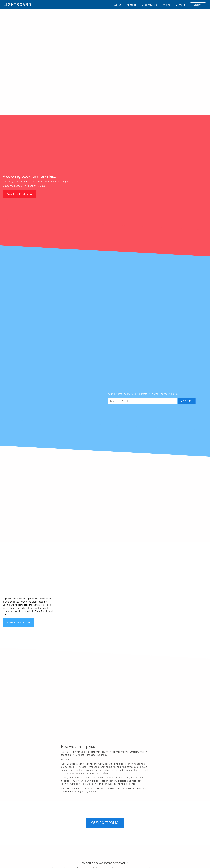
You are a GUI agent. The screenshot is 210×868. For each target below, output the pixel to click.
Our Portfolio (105, 823)
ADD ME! (186, 401)
